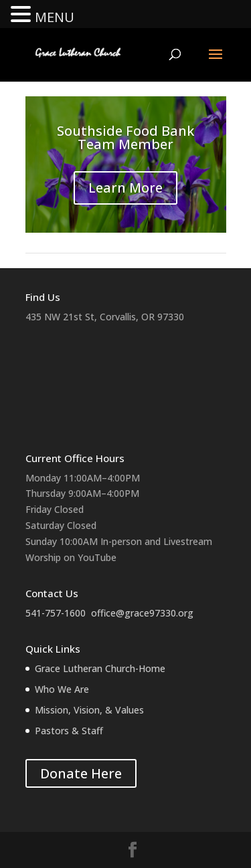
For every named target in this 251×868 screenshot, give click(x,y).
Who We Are (62, 689)
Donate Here (81, 773)
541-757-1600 (56, 613)
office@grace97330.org (142, 613)
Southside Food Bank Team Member (125, 137)
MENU (55, 17)
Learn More (125, 188)
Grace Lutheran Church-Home (100, 668)
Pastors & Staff (69, 731)
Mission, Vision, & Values (89, 710)
